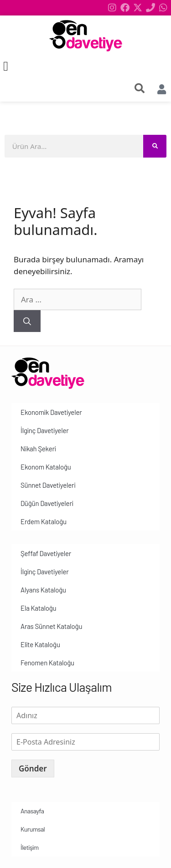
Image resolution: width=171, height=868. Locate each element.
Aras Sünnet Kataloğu (51, 626)
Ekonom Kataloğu (46, 467)
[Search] (155, 146)
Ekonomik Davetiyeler (51, 412)
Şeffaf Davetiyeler (46, 553)
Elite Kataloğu (40, 644)
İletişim (30, 847)
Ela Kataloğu (38, 608)
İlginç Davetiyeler (44, 430)
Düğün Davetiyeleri (47, 503)
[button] (6, 66)
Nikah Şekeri (38, 449)
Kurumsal (33, 829)
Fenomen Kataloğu (47, 663)
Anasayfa (32, 811)
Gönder (33, 768)
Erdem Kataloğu (44, 521)
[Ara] (27, 321)
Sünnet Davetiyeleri (48, 485)
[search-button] (140, 88)
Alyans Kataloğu (43, 590)
